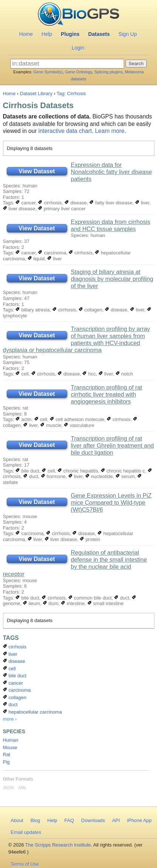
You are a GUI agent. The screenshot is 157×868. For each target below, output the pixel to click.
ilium (51, 603)
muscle (51, 425)
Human (11, 740)
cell (22, 374)
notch (124, 374)
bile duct (27, 471)
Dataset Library (36, 94)
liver (142, 203)
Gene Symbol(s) (48, 72)
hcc (89, 374)
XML (22, 788)
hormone (53, 476)
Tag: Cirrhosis (71, 94)
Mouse (10, 747)
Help (47, 34)
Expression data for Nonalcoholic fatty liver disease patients (112, 172)
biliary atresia (33, 310)
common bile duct (90, 598)
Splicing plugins (108, 72)
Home (26, 34)
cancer (25, 203)
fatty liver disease (111, 203)
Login (78, 48)
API (116, 820)
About (17, 820)
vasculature (79, 425)
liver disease (19, 209)
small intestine (106, 603)
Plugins (70, 34)
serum (125, 476)
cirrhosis (50, 203)
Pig (6, 762)
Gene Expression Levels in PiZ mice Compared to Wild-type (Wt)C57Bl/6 (111, 503)
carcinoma (52, 253)
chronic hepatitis (78, 471)
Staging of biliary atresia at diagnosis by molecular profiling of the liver (112, 279)
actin (23, 419)
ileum (32, 603)
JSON (8, 788)
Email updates (26, 832)
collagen (91, 310)
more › (10, 719)
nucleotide (99, 476)
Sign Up (128, 34)
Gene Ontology (78, 72)
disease (76, 203)
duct (31, 476)
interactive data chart (65, 131)
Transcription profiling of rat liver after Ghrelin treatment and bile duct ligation (112, 446)
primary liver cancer (62, 209)
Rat (7, 755)
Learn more (110, 131)
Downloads (93, 820)
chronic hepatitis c (123, 471)
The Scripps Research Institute (58, 845)
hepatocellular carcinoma (33, 712)
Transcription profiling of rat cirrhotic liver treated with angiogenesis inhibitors (107, 395)
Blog (35, 820)
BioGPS (78, 15)
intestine (73, 603)
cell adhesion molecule (77, 419)
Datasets (99, 34)
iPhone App (139, 820)
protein (90, 539)
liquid (36, 259)
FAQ (69, 820)
